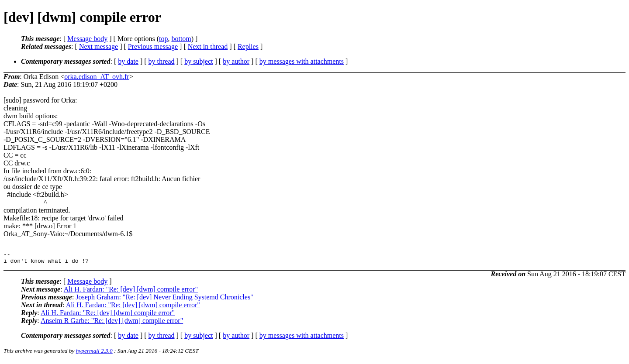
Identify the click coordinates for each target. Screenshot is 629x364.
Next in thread (208, 46)
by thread (162, 61)
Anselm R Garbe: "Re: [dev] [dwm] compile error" (112, 323)
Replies (248, 46)
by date (128, 61)
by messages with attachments (302, 61)
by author (236, 61)
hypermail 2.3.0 (94, 353)
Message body (87, 39)
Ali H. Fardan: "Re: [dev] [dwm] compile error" (131, 292)
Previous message (153, 46)
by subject (199, 61)
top (163, 39)
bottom (181, 39)
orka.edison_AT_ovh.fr (97, 77)
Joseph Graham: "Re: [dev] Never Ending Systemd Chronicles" (164, 300)
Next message (98, 46)
